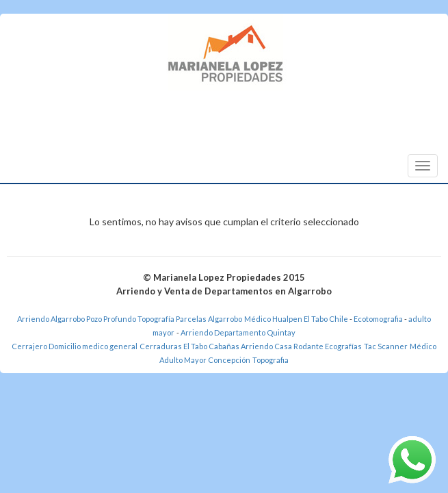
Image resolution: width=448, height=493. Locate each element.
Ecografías (343, 346)
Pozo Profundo (111, 319)
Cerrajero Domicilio (46, 346)
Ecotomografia (379, 319)
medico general (110, 346)
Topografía (156, 319)
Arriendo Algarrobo (51, 319)
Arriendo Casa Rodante (282, 346)
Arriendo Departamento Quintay (238, 332)
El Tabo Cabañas (211, 346)
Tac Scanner (386, 346)
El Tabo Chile (326, 319)
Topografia (271, 360)
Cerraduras (161, 346)
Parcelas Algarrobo (209, 319)
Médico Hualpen (273, 319)
